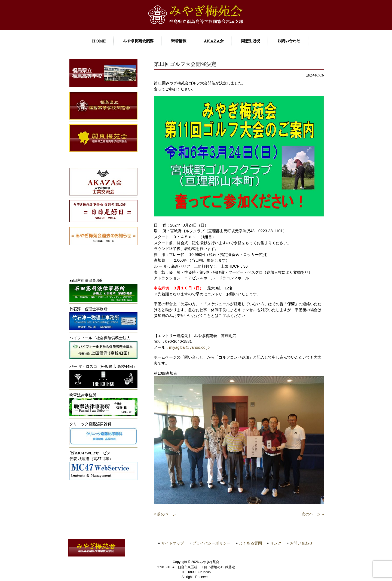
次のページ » (313, 514)
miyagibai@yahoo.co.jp (189, 347)
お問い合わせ (301, 543)
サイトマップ (173, 543)
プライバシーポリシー (212, 543)
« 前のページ (165, 514)
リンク (276, 543)
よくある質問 (250, 543)
